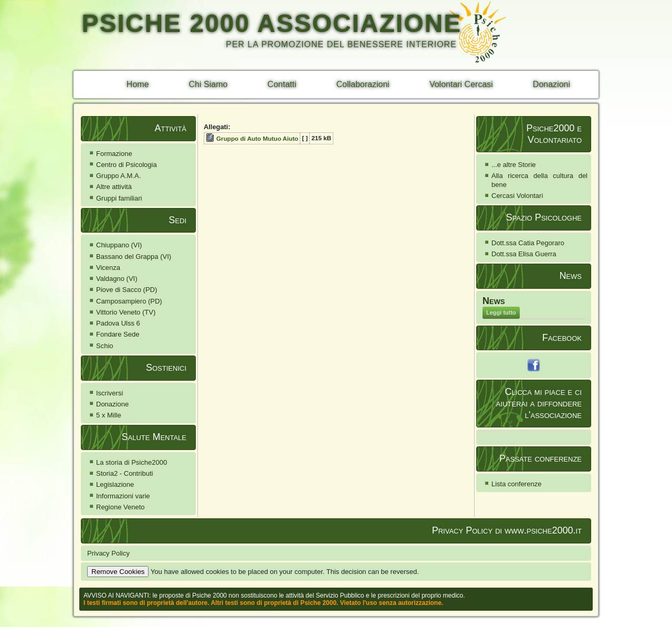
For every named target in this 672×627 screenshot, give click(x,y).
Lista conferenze (516, 484)
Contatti (282, 84)
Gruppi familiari (119, 198)
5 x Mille (109, 415)
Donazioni (552, 84)
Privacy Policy (108, 553)
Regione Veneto (120, 507)
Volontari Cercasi (461, 84)
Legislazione (115, 484)
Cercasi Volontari (517, 196)
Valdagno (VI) (117, 279)
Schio (105, 346)
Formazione (114, 154)
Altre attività (114, 187)
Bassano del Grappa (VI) (134, 257)
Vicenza (108, 268)
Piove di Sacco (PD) (127, 290)
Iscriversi (109, 393)
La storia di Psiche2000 (132, 462)
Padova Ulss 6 (118, 323)
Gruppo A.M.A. (118, 176)
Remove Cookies (118, 572)
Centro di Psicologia (127, 165)
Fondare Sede (118, 334)
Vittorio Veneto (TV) (126, 312)
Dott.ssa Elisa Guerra (524, 254)
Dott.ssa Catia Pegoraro (528, 243)
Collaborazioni (363, 84)
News (494, 301)
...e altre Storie (514, 165)
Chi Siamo (208, 84)
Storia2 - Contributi (124, 473)
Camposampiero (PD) (129, 301)
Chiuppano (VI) (119, 245)
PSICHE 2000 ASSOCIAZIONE (271, 23)
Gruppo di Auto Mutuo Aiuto (257, 138)
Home (138, 84)
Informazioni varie (123, 496)
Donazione (112, 404)
